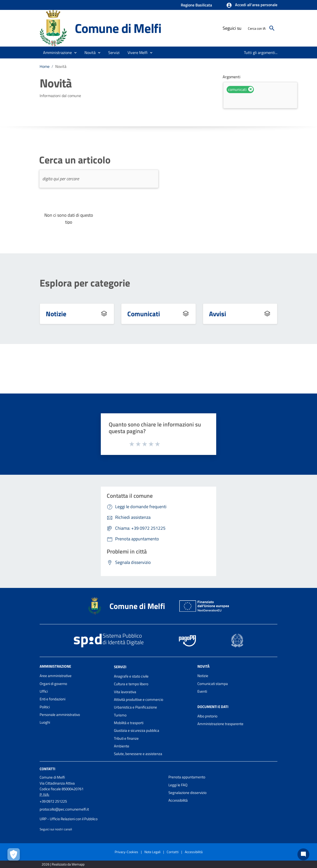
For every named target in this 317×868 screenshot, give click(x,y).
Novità (61, 66)
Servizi (120, 667)
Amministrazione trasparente (220, 724)
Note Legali (152, 852)
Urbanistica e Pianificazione (135, 707)
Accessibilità (178, 800)
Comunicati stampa (213, 684)
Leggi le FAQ (178, 785)
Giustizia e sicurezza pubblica (137, 730)
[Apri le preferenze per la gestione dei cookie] (14, 854)
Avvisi (218, 314)
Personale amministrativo (60, 715)
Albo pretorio (207, 716)
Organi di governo (53, 684)
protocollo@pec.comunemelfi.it (64, 809)
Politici (45, 707)
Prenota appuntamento (187, 777)
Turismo (120, 715)
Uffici (44, 691)
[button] (252, 5)
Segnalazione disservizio (187, 793)
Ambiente (122, 746)
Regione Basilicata (196, 5)
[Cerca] (272, 28)
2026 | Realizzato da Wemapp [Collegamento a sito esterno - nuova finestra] (63, 864)
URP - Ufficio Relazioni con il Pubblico (69, 819)
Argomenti (232, 77)
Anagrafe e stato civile (131, 676)
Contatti (47, 769)
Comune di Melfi (118, 28)
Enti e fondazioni (53, 699)
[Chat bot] (303, 854)
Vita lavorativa (125, 692)
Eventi (202, 691)
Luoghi (45, 722)
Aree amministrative (56, 676)
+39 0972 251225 (53, 801)
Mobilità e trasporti (129, 723)
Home (45, 66)
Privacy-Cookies (126, 852)
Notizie (56, 314)
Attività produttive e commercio (139, 699)
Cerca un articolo (75, 160)
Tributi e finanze (126, 738)
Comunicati (144, 314)
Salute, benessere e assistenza (138, 754)
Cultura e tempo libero (131, 684)
